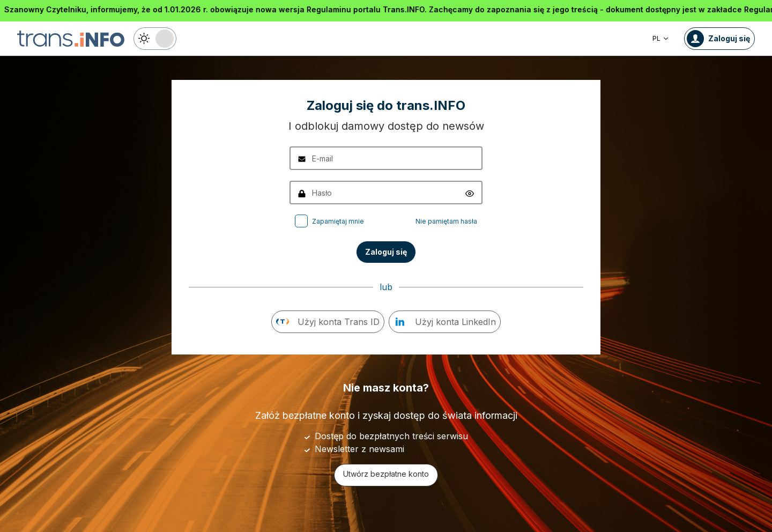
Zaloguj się (386, 252)
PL (661, 38)
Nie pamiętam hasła (446, 221)
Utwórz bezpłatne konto (386, 474)
